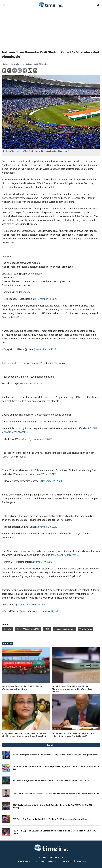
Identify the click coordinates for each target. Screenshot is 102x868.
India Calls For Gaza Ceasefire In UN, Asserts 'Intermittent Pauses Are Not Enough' (73, 735)
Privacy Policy (24, 861)
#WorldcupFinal (59, 555)
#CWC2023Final (21, 432)
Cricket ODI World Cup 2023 (28, 629)
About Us (81, 861)
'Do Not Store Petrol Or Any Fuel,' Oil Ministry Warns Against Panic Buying (23, 688)
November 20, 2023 (47, 527)
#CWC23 (7, 432)
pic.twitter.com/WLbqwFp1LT (40, 474)
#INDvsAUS (73, 555)
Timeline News (86, 629)
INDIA (47, 629)
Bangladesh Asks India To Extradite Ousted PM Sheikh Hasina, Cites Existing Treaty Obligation (24, 735)
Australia (8, 629)
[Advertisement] (51, 28)
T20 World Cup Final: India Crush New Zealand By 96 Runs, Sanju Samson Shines (51, 819)
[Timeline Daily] (51, 848)
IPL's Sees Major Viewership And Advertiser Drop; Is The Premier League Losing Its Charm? (56, 755)
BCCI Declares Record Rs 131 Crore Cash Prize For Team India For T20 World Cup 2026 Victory (53, 806)
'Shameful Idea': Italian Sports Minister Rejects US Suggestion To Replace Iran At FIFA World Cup (56, 768)
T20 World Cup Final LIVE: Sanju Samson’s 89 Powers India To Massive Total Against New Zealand (54, 832)
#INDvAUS (92, 428)
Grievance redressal (46, 861)
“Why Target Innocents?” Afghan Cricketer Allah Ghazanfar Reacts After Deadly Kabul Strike (56, 793)
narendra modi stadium (64, 629)
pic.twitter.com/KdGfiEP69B (31, 605)
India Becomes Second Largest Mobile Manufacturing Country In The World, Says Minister (72, 689)
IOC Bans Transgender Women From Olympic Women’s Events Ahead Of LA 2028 (51, 780)
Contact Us (67, 861)
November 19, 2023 (47, 299)
